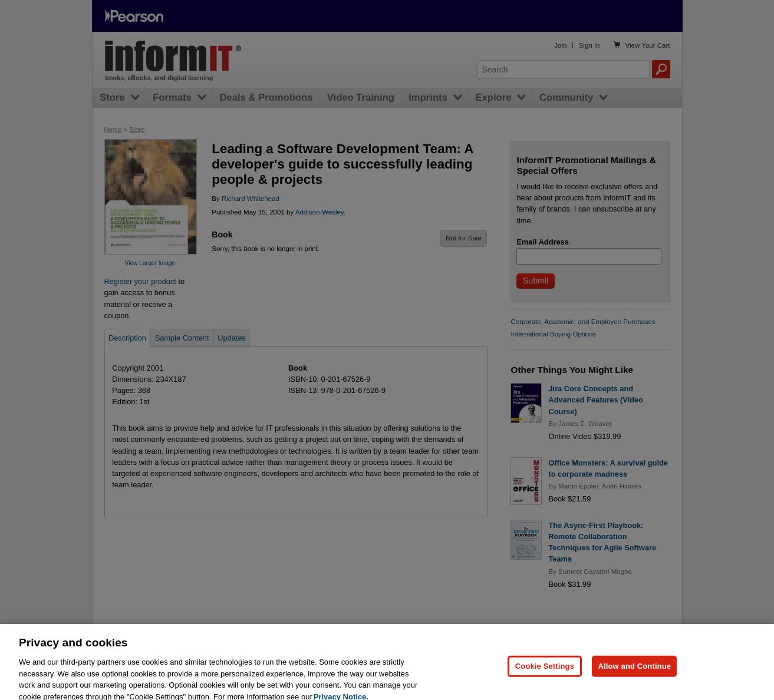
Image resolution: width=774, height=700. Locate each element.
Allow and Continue (634, 677)
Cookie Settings (545, 677)
